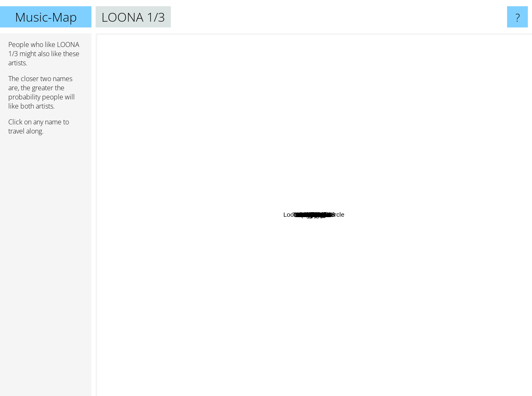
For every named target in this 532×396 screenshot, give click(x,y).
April (269, 167)
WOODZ (111, 147)
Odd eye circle (303, 193)
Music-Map (46, 17)
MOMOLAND (380, 338)
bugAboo (425, 344)
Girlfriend (390, 167)
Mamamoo (145, 275)
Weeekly (322, 145)
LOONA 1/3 (314, 215)
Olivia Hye (430, 186)
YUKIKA (460, 214)
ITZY (189, 315)
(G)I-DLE (230, 311)
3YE (499, 244)
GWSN (307, 184)
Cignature (296, 267)
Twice (312, 350)
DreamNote (245, 207)
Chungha (186, 305)
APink (255, 256)
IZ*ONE (237, 253)
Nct (104, 201)
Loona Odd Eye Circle (355, 93)
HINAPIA (434, 231)
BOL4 (458, 259)
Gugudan (441, 250)
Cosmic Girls (405, 189)
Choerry (386, 176)
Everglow (374, 286)
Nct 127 (165, 63)
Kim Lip (328, 254)
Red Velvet (356, 311)
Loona (291, 201)
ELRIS (509, 105)
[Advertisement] (46, 269)
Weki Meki (289, 171)
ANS (403, 147)
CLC (327, 283)
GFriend (307, 259)
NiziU (241, 108)
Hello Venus (250, 286)
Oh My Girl (274, 246)
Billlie (383, 113)
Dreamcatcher (324, 266)
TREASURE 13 (356, 39)
